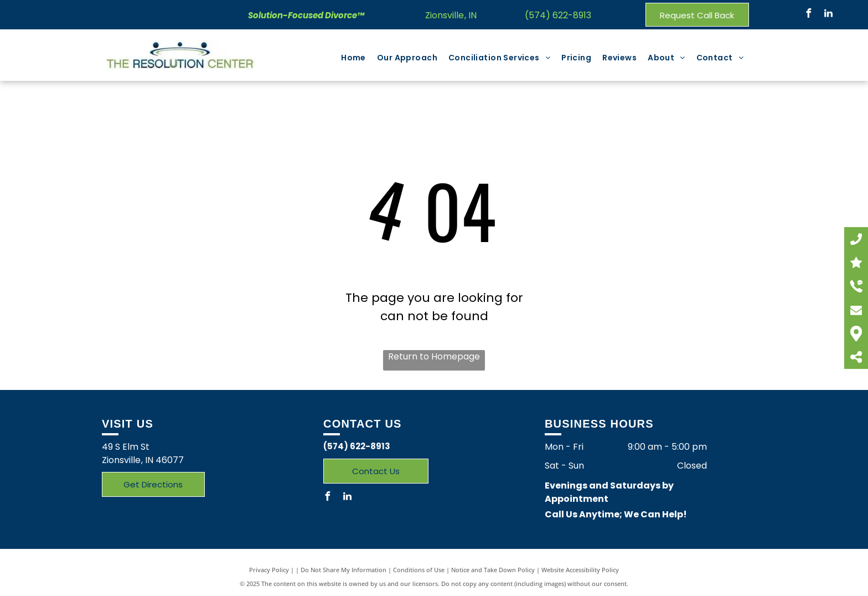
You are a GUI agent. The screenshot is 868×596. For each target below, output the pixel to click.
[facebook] (809, 15)
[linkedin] (829, 15)
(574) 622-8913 (558, 15)
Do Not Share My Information (343, 570)
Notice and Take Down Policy (493, 570)
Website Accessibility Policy (580, 570)
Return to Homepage (434, 356)
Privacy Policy (269, 570)
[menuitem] (353, 58)
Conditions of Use (419, 570)
